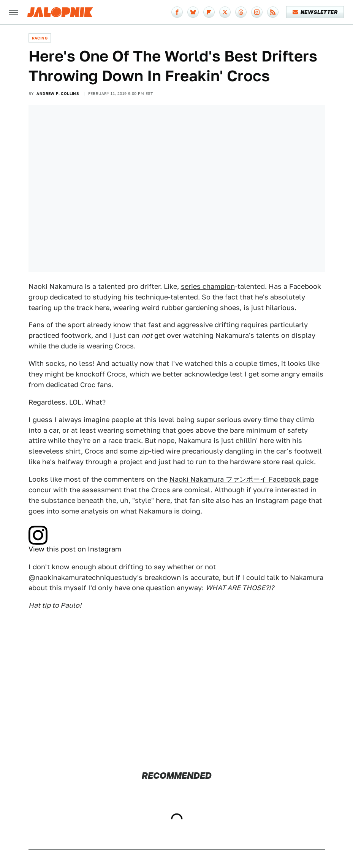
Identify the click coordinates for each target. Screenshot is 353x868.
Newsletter (315, 12)
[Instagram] (257, 12)
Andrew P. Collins (58, 93)
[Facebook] (177, 12)
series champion (208, 286)
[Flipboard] (209, 12)
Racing (40, 38)
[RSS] (273, 12)
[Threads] (241, 12)
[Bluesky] (193, 12)
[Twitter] (225, 12)
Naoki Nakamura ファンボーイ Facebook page (244, 479)
